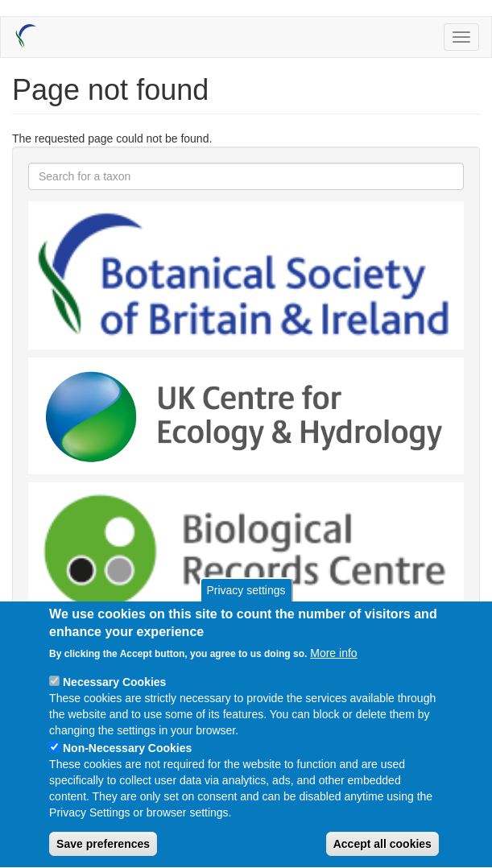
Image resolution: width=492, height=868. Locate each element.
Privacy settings (246, 604)
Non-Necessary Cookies (127, 763)
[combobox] (246, 176)
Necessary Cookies (114, 696)
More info (333, 668)
